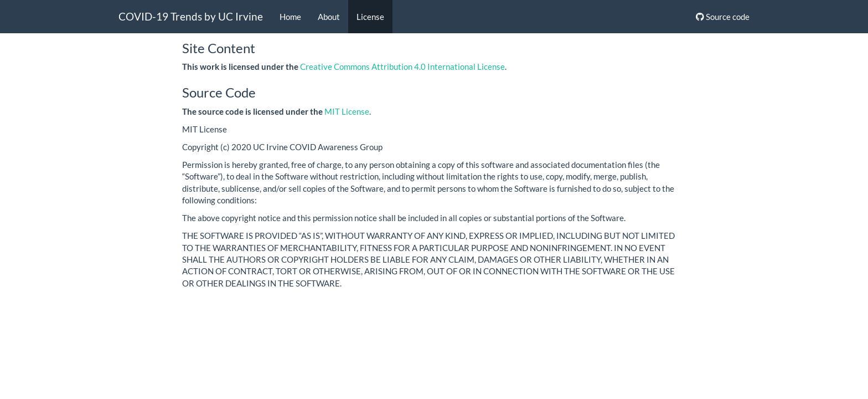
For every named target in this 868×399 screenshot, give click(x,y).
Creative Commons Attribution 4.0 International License (402, 66)
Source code (723, 17)
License (370, 17)
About (329, 17)
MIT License (347, 111)
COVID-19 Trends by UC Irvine (191, 16)
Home (290, 17)
